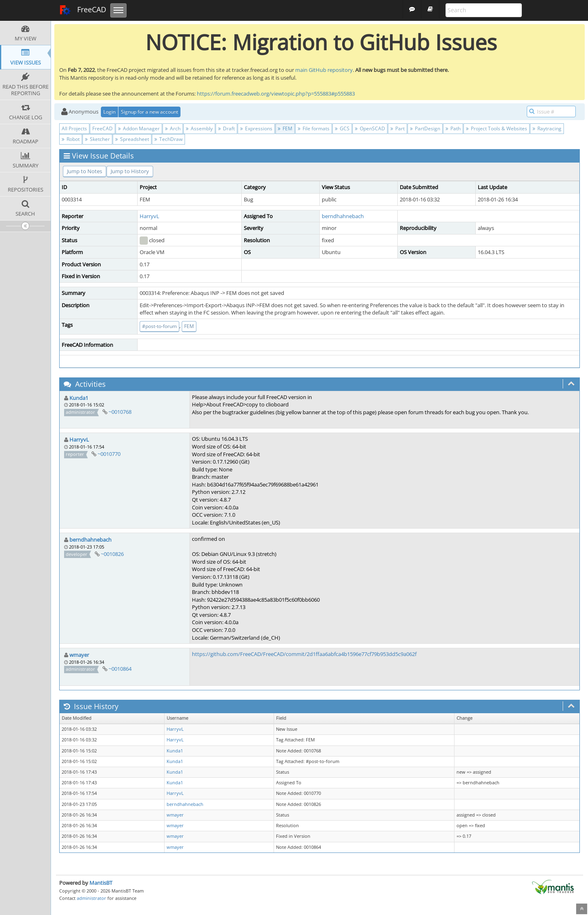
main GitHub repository (324, 70)
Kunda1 (79, 398)
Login (109, 112)
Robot (71, 139)
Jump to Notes (85, 171)
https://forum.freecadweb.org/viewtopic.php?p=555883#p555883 (276, 94)
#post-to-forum (159, 326)
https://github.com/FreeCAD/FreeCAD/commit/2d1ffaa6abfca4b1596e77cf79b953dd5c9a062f (304, 654)
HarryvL (149, 216)
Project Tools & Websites (497, 128)
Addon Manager (139, 128)
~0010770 (109, 454)
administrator (91, 898)
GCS (342, 128)
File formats (314, 128)
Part (398, 128)
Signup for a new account (149, 112)
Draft (226, 128)
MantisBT (101, 883)
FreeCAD (83, 10)
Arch (173, 128)
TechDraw (168, 139)
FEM (285, 128)
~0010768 (120, 412)
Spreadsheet (132, 139)
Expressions (256, 128)
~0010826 (112, 554)
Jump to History (130, 171)
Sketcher (97, 139)
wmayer (79, 655)
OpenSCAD (370, 128)
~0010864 (120, 669)
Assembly (199, 128)
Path (453, 128)
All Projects (74, 128)
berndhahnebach (343, 216)
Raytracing (547, 128)
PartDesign (425, 128)
